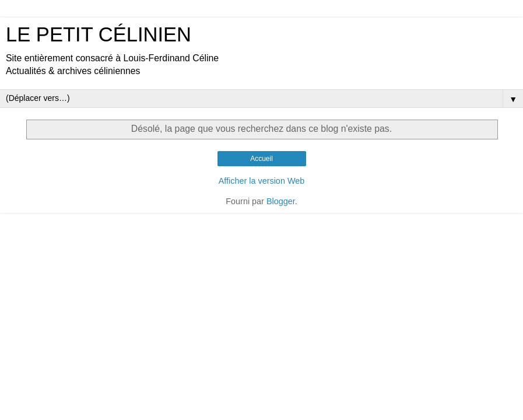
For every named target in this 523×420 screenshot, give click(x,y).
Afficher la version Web (261, 181)
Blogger (281, 201)
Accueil (261, 159)
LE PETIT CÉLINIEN (99, 34)
